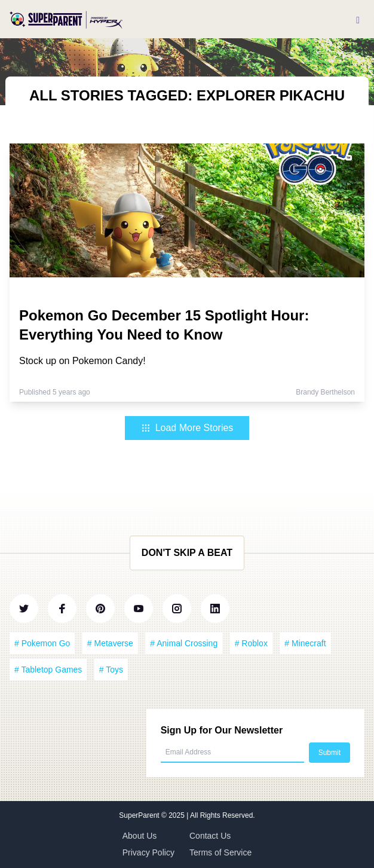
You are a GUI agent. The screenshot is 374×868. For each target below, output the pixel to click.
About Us (140, 836)
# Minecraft (305, 643)
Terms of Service (220, 852)
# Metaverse (110, 643)
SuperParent (140, 815)
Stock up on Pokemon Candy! (82, 361)
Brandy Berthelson (325, 392)
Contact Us (210, 836)
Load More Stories (187, 428)
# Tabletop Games (48, 670)
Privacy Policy (148, 852)
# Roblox (251, 643)
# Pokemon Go (42, 643)
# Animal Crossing (184, 643)
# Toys (111, 670)
